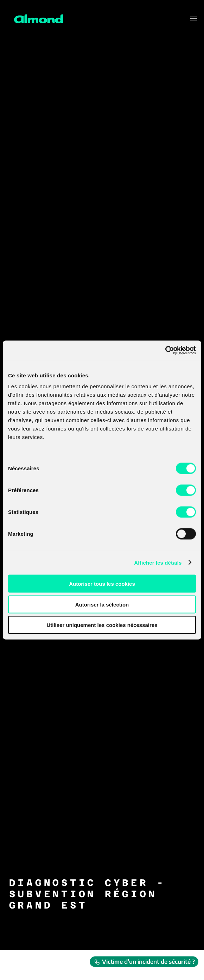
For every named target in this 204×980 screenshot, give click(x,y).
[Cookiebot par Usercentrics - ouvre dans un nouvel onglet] (165, 351)
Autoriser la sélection (102, 604)
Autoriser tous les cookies (102, 584)
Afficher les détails (158, 562)
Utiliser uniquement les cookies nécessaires (102, 625)
